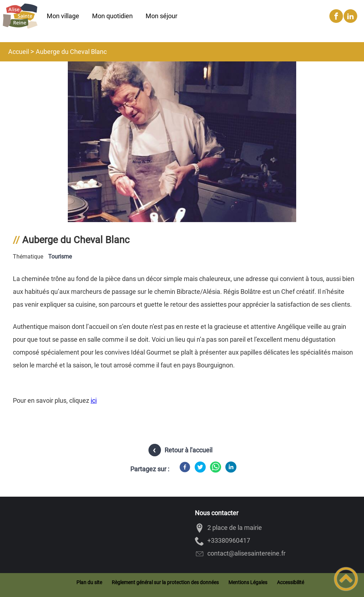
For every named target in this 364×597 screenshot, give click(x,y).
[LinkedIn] (231, 467)
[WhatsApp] (216, 467)
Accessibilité (290, 582)
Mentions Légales (248, 582)
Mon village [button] (63, 16)
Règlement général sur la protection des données (165, 582)
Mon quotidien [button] (112, 16)
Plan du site (89, 582)
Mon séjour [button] (161, 16)
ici (94, 400)
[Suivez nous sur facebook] (336, 16)
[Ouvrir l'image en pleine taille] (182, 214)
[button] (346, 579)
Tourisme (60, 257)
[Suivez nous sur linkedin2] (350, 16)
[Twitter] (200, 467)
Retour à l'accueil (188, 450)
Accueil (19, 52)
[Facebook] (185, 467)
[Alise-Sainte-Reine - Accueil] (20, 16)
